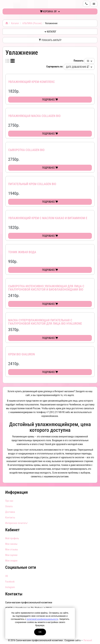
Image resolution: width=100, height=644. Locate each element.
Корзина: (50, 11)
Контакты (10, 517)
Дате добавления (79, 67)
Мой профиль (12, 538)
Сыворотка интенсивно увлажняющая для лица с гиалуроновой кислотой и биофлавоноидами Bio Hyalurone (46, 290)
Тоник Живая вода (22, 252)
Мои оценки (11, 555)
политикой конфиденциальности (42, 619)
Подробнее (50, 100)
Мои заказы (11, 544)
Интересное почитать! (16, 523)
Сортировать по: (55, 67)
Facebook (10, 582)
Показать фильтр (50, 40)
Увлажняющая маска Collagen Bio (34, 116)
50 (90, 61)
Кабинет (12, 530)
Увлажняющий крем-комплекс (32, 82)
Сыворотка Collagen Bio (26, 150)
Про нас (9, 501)
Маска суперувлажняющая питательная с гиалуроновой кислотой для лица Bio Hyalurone (45, 322)
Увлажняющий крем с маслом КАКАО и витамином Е (48, 218)
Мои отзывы (12, 549)
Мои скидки (11, 561)
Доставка (10, 512)
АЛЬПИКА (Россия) (32, 23)
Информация (17, 492)
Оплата (9, 506)
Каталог (15, 23)
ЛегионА (88, 640)
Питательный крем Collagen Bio (32, 184)
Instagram (10, 587)
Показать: (79, 61)
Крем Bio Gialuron (22, 354)
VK (7, 576)
